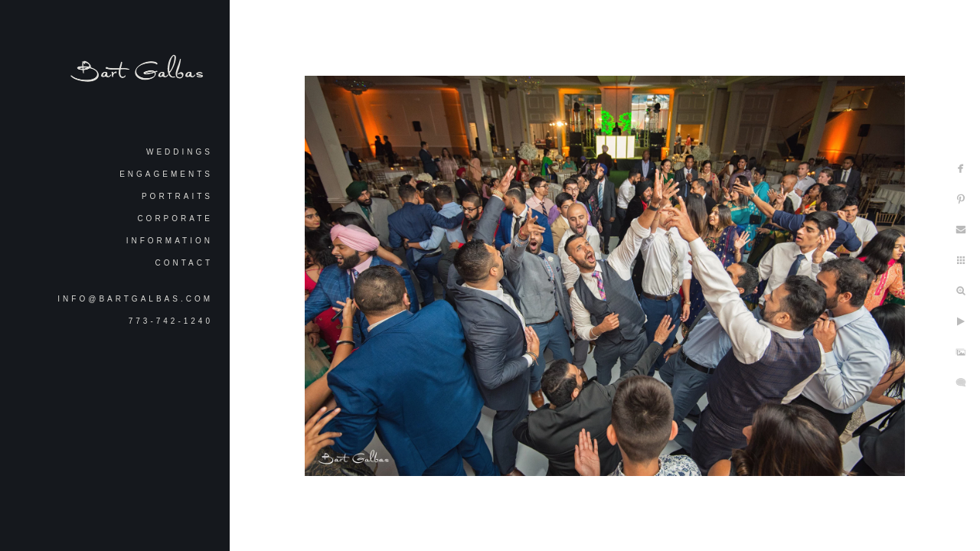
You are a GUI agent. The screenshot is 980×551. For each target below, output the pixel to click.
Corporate (175, 218)
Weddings (180, 152)
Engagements (166, 174)
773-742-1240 (171, 321)
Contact (184, 263)
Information (170, 241)
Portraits (177, 196)
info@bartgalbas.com (135, 299)
